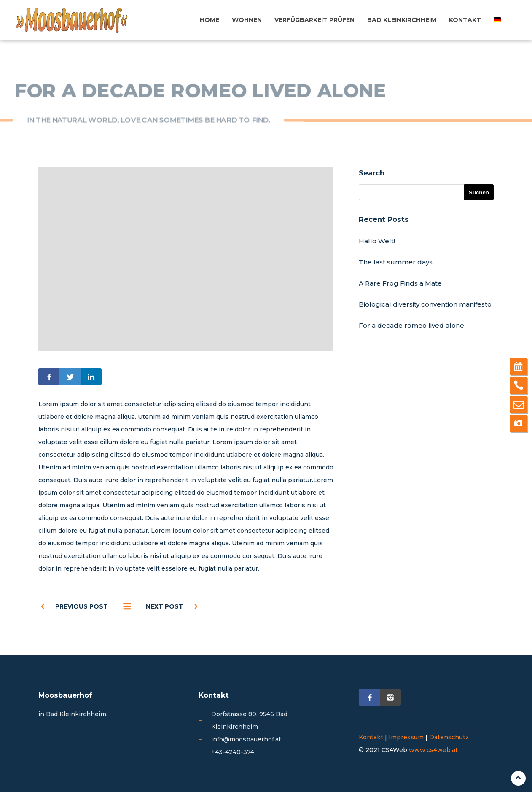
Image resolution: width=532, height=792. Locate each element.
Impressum (406, 737)
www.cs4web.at (433, 750)
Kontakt (465, 20)
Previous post (82, 606)
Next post (165, 606)
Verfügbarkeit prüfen (314, 20)
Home (210, 20)
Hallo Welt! (377, 241)
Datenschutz (449, 737)
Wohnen (247, 20)
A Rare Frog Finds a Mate (400, 283)
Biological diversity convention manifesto (425, 304)
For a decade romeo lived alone (411, 325)
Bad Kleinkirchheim (402, 20)
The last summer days (396, 262)
